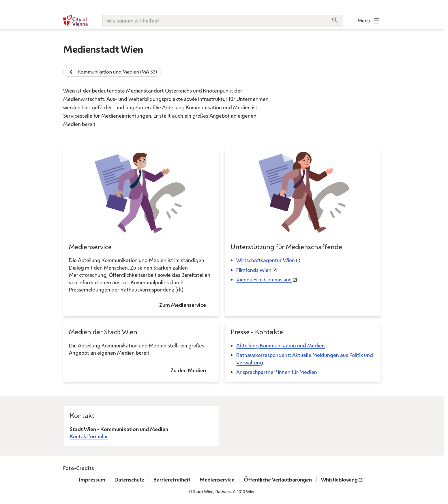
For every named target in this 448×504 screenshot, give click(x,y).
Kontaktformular (89, 436)
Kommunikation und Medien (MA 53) (112, 72)
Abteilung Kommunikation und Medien (281, 345)
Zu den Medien (188, 370)
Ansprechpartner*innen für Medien (277, 372)
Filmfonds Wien (254, 270)
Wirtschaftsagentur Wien (266, 260)
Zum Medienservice (183, 305)
